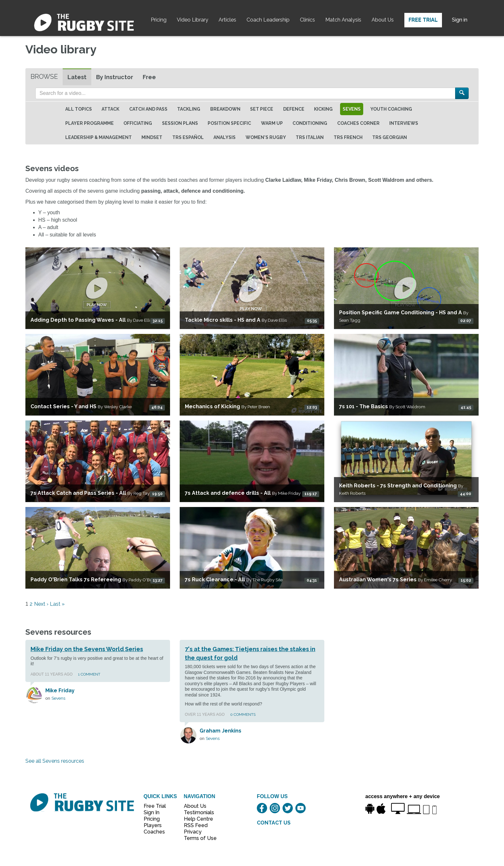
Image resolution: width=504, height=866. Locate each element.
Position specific (229, 123)
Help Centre (197, 819)
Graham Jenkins (221, 731)
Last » (57, 604)
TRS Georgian (390, 137)
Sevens (352, 109)
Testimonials (197, 812)
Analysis (225, 137)
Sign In (152, 812)
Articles (227, 20)
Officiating (138, 123)
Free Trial (423, 20)
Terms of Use (197, 838)
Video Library (193, 20)
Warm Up (272, 123)
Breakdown (225, 109)
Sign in (460, 20)
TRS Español (188, 137)
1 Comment (89, 674)
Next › (41, 604)
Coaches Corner (358, 123)
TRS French (348, 137)
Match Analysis (343, 20)
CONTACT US (274, 823)
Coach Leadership (268, 20)
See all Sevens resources (55, 761)
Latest (77, 77)
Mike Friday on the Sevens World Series (87, 649)
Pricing (159, 20)
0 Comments (243, 714)
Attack (110, 109)
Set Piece (262, 109)
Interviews (404, 123)
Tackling (189, 109)
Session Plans (180, 123)
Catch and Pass (148, 109)
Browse (44, 77)
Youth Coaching (391, 109)
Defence (294, 109)
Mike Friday (60, 691)
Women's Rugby (266, 137)
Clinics (307, 20)
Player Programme (90, 123)
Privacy (193, 832)
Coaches (154, 832)
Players (153, 825)
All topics (79, 109)
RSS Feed (196, 825)
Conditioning (310, 123)
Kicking (323, 109)
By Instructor (115, 77)
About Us (383, 20)
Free (149, 77)
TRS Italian (310, 137)
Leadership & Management (99, 137)
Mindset (152, 137)
